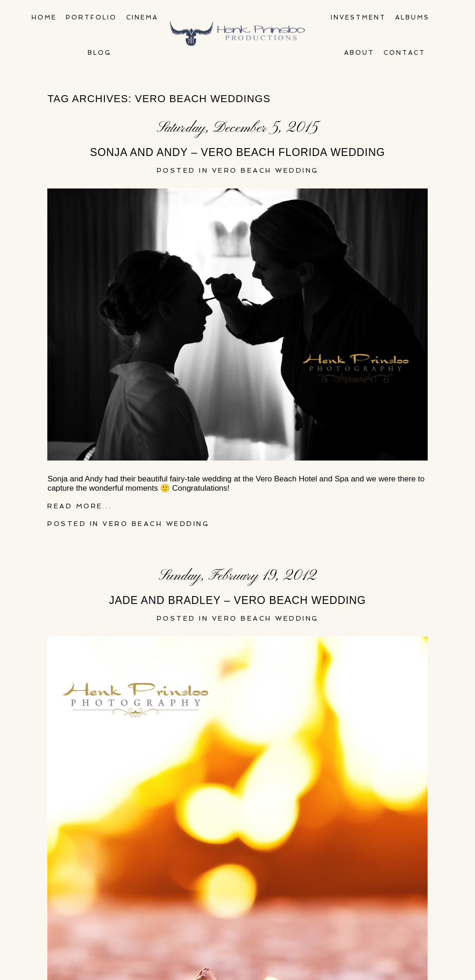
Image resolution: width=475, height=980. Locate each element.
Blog (99, 53)
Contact (404, 53)
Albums (412, 17)
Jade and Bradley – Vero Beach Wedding (237, 600)
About (359, 53)
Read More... (80, 506)
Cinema (142, 17)
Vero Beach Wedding (265, 170)
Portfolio (91, 17)
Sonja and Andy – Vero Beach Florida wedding (237, 152)
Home (44, 17)
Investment (358, 17)
